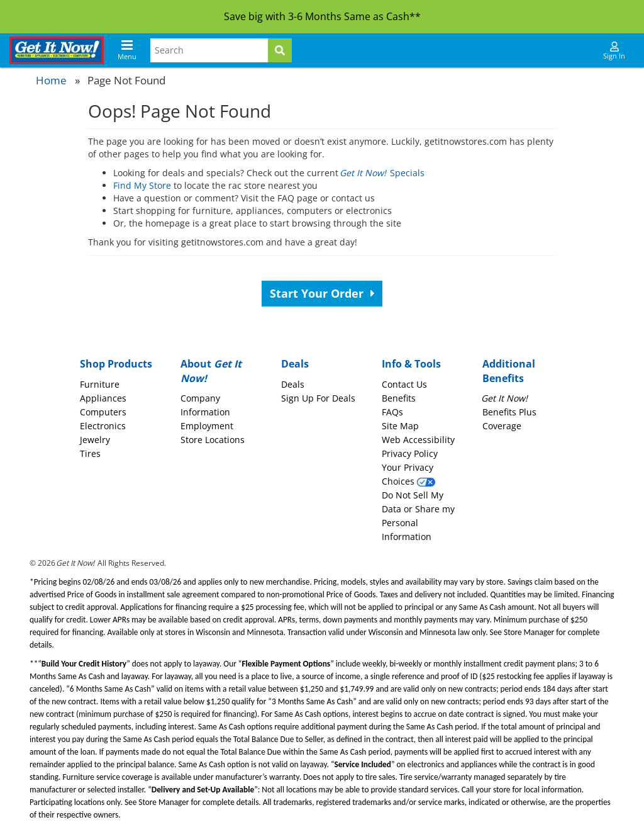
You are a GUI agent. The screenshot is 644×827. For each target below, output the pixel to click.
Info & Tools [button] (411, 364)
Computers (103, 412)
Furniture (100, 384)
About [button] (211, 371)
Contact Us (404, 384)
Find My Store (142, 185)
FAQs (392, 412)
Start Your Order (322, 293)
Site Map (400, 426)
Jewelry (95, 440)
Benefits (399, 398)
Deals (293, 384)
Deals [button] (295, 364)
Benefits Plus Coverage (509, 412)
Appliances (103, 398)
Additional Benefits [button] (509, 371)
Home (51, 80)
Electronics (103, 426)
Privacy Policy (410, 453)
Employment (207, 426)
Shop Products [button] (116, 364)
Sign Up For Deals (318, 398)
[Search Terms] (209, 50)
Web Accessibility (418, 440)
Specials (383, 173)
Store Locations (213, 440)
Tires (90, 453)
